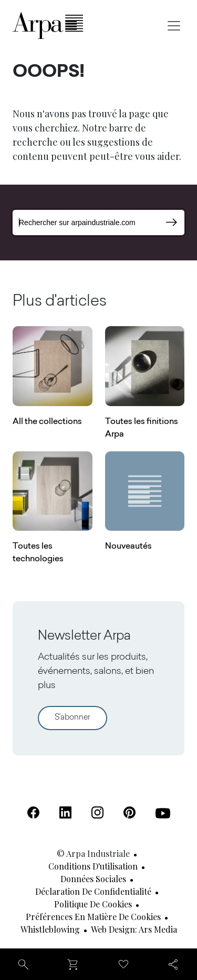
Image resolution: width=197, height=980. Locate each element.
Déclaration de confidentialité (93, 891)
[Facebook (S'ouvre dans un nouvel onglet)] (33, 812)
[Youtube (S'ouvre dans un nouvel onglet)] (163, 813)
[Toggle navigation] (174, 26)
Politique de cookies (93, 904)
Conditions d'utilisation (93, 866)
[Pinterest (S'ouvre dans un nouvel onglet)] (129, 812)
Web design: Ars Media (134, 929)
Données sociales (93, 879)
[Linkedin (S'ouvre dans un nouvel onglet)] (65, 812)
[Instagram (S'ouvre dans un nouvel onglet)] (97, 812)
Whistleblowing (50, 929)
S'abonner (72, 718)
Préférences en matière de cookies (93, 917)
